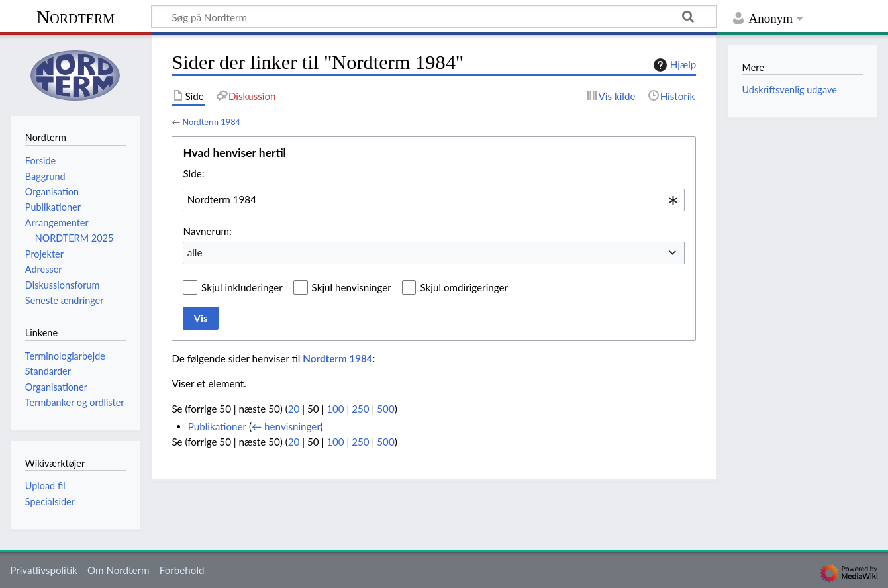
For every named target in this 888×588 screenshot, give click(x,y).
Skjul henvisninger (352, 287)
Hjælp (673, 65)
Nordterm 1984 (211, 122)
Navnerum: (207, 231)
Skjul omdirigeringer (464, 287)
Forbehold (182, 570)
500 (385, 409)
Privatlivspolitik (44, 570)
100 (335, 409)
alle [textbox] (195, 252)
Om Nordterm (119, 570)
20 (294, 409)
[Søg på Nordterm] (434, 17)
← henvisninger (286, 426)
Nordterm (75, 17)
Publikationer (217, 426)
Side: (193, 173)
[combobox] (434, 200)
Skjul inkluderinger (242, 287)
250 (360, 409)
